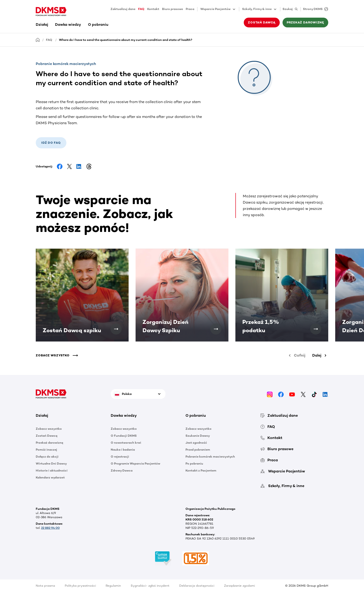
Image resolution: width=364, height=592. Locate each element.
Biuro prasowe (172, 9)
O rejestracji (120, 457)
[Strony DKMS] (314, 9)
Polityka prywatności (80, 586)
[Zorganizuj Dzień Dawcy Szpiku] (216, 329)
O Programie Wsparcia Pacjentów (135, 464)
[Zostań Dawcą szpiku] (116, 329)
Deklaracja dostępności (197, 586)
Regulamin (113, 586)
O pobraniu (98, 24)
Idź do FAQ (51, 143)
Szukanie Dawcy (198, 436)
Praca (190, 9)
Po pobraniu (194, 464)
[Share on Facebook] (60, 166)
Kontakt (153, 9)
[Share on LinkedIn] (79, 166)
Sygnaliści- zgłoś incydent (150, 586)
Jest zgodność (196, 443)
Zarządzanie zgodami (239, 586)
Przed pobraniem (198, 450)
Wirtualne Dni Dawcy (51, 464)
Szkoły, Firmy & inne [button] (260, 9)
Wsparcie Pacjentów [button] (218, 9)
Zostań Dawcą (262, 22)
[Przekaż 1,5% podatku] (316, 329)
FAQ (141, 9)
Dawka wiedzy (68, 24)
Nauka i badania (123, 450)
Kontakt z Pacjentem (201, 470)
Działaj (42, 24)
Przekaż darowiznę (305, 22)
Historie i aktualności (52, 470)
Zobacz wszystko (49, 429)
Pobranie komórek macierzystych (210, 457)
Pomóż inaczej (46, 450)
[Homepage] (38, 40)
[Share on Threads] (89, 166)
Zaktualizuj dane (123, 9)
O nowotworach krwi (126, 443)
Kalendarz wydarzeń (50, 477)
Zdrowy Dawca (122, 470)
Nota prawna (45, 586)
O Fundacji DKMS (124, 436)
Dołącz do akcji (47, 457)
